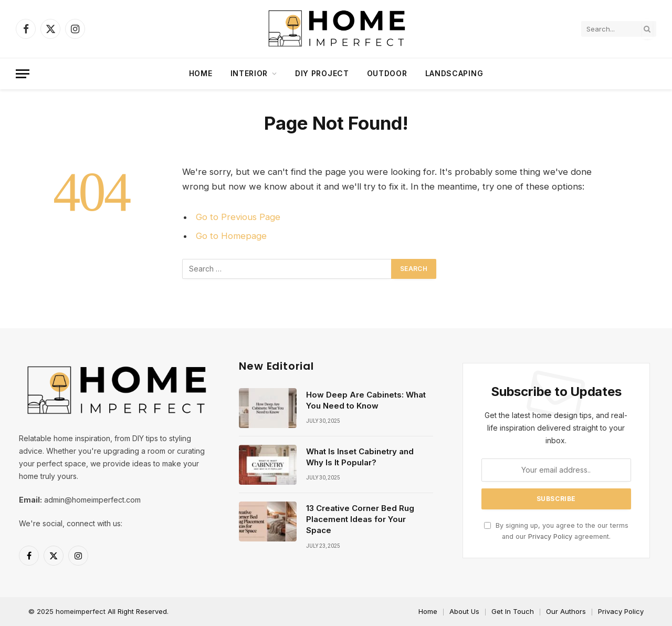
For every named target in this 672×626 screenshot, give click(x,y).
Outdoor (387, 73)
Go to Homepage (231, 236)
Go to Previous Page (238, 217)
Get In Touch (513, 611)
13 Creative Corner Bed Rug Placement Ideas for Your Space (360, 519)
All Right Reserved (137, 611)
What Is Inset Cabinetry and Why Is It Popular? (360, 457)
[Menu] (23, 74)
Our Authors (566, 611)
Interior (249, 73)
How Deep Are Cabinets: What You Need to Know (366, 400)
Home (201, 73)
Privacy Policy (550, 536)
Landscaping (454, 73)
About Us (464, 611)
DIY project (322, 73)
